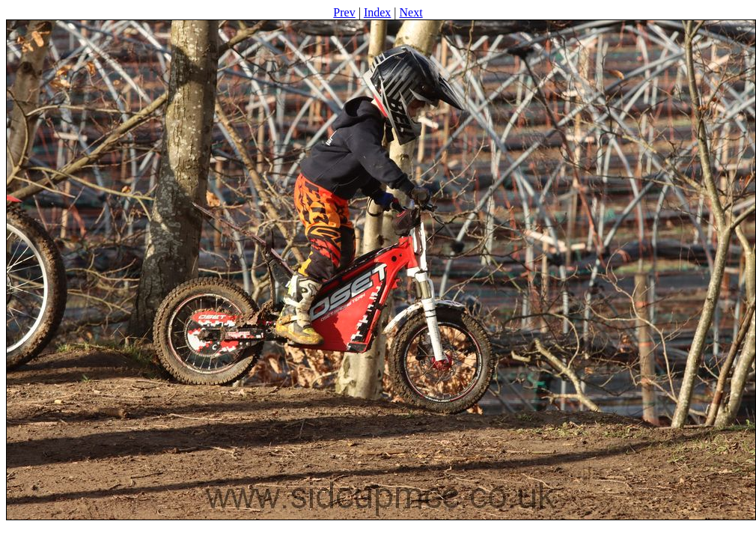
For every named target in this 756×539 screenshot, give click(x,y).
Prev (344, 12)
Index (377, 12)
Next (411, 12)
